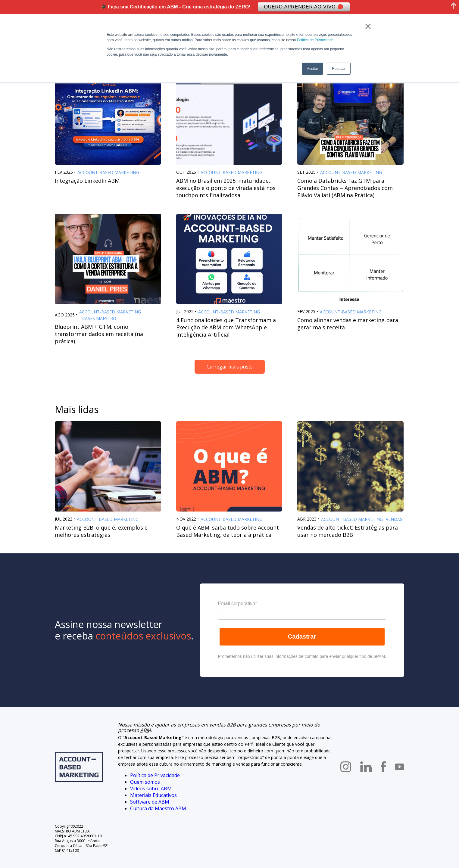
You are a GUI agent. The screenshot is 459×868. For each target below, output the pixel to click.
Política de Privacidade (315, 40)
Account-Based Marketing (108, 173)
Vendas (394, 519)
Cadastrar (302, 636)
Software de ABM (150, 802)
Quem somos (145, 782)
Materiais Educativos (153, 795)
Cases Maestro (99, 319)
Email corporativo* (238, 604)
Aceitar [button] (312, 69)
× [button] (368, 26)
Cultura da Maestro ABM (158, 808)
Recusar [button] (339, 69)
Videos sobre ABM (151, 789)
